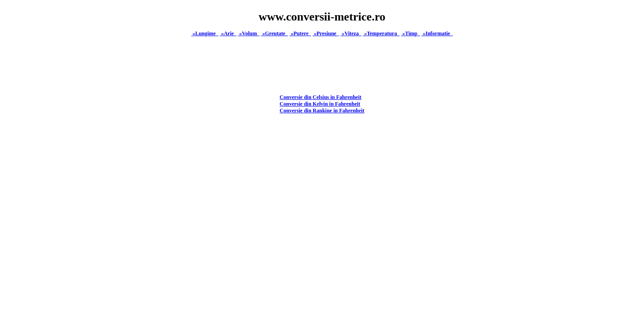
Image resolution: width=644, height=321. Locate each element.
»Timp (410, 33)
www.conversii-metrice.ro (322, 17)
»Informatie (437, 33)
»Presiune (326, 33)
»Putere (300, 33)
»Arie (228, 33)
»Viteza (351, 33)
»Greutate (275, 33)
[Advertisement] (322, 198)
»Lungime (205, 33)
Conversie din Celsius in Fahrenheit (321, 97)
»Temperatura (381, 33)
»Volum (249, 33)
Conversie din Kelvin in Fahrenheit (320, 104)
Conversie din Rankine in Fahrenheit (322, 111)
